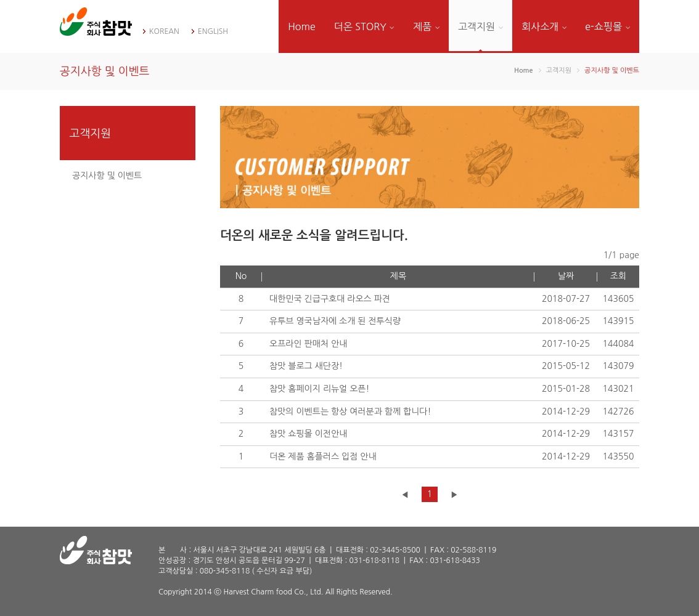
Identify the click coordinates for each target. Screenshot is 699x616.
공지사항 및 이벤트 (107, 176)
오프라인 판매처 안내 (308, 344)
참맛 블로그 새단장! (306, 366)
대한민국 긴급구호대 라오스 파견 (330, 299)
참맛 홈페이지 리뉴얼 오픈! (319, 389)
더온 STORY (364, 26)
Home (302, 26)
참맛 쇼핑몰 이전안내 (308, 434)
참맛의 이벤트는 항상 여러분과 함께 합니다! (350, 411)
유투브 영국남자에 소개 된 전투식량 (335, 321)
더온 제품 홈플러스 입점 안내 (323, 456)
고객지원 (480, 26)
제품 (426, 26)
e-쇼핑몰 (607, 26)
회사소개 (544, 26)
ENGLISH (213, 31)
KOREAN (164, 31)
